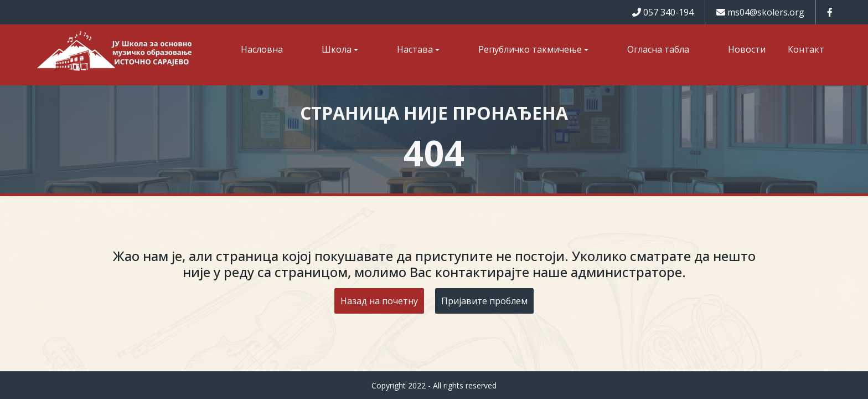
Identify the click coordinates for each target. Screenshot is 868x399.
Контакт (806, 49)
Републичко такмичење (530, 49)
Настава (415, 49)
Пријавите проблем (484, 301)
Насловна (262, 49)
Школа (337, 49)
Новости (747, 49)
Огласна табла (658, 49)
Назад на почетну (379, 301)
